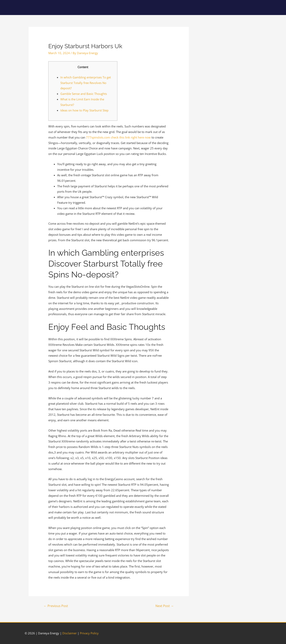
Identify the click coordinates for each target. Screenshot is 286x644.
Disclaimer (70, 633)
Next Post (165, 606)
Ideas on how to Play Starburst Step (84, 110)
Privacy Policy (89, 633)
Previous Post (56, 606)
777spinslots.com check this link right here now (118, 137)
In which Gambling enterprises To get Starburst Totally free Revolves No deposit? (86, 83)
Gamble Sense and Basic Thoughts (84, 94)
